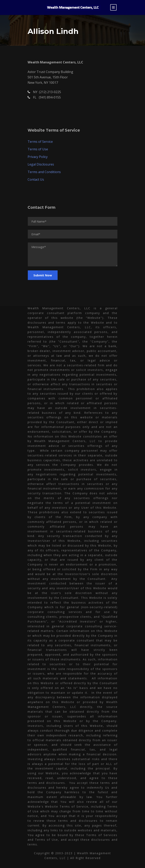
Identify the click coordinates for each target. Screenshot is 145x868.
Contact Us (36, 179)
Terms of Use (38, 149)
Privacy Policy (38, 157)
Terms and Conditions (44, 172)
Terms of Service (40, 142)
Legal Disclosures (41, 164)
